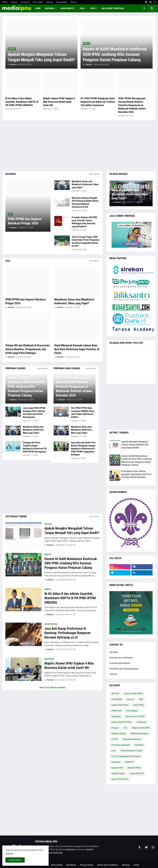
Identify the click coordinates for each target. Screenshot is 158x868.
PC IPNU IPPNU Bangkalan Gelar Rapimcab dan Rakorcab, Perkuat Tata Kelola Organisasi (98, 102)
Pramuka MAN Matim (120, 663)
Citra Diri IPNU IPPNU (133, 694)
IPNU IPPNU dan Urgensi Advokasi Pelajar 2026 (25, 221)
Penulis (73, 2)
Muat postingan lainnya (52, 688)
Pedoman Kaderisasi (132, 739)
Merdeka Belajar (118, 734)
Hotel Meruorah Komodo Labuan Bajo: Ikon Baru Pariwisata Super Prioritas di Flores (77, 349)
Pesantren (139, 745)
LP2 (125, 728)
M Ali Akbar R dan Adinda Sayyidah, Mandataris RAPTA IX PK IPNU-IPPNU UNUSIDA (22, 102)
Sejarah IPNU (117, 768)
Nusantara (71, 850)
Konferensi (141, 722)
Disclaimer (71, 865)
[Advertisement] (79, 146)
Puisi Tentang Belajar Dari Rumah (126, 756)
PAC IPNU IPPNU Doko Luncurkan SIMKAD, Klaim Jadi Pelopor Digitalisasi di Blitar (83, 413)
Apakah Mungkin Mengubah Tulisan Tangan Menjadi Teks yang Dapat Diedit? (41, 57)
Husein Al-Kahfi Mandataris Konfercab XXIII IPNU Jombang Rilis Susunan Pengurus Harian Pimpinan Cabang (115, 54)
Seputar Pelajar (118, 773)
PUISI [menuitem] (93, 8)
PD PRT (115, 739)
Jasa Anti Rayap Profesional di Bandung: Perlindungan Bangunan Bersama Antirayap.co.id (68, 633)
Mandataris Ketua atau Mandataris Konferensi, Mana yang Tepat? (85, 184)
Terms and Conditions (107, 865)
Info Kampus (132, 711)
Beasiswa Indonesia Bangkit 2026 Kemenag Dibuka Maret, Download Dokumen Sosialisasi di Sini (85, 202)
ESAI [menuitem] (82, 8)
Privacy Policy (87, 865)
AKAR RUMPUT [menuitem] (67, 8)
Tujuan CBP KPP (137, 773)
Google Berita (62, 2)
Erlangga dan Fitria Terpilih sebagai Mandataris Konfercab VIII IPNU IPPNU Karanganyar (35, 447)
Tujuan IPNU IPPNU (120, 779)
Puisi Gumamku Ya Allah (131, 751)
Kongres (115, 728)
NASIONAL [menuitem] (50, 8)
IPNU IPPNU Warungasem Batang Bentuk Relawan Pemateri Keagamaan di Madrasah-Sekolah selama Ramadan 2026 (132, 105)
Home (5, 2)
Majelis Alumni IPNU (141, 728)
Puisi (114, 751)
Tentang (14, 2)
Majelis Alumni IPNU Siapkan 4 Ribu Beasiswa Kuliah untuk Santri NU (59, 102)
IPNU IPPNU (138, 705)
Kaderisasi (116, 716)
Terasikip (114, 652)
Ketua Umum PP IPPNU (122, 722)
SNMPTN (129, 762)
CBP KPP (115, 694)
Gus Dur (131, 699)
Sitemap (49, 2)
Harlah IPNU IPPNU (120, 705)
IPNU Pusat (116, 711)
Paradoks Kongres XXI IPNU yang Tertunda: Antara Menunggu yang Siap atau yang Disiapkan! (84, 222)
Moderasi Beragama (139, 734)
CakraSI (113, 674)
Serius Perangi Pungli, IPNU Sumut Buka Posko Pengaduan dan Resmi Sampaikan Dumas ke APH (86, 241)
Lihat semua (94, 174)
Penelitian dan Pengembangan (124, 669)
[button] (144, 8)
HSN (141, 699)
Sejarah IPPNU (134, 768)
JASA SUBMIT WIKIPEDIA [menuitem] (113, 8)
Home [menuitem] (38, 8)
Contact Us (25, 2)
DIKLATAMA (117, 699)
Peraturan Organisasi (121, 745)
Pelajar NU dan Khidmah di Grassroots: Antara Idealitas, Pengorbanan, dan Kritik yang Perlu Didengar (28, 349)
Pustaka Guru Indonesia (121, 658)
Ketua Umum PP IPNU (135, 716)
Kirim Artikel (38, 2)
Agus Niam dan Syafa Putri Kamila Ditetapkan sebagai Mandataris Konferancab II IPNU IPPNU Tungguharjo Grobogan (83, 449)
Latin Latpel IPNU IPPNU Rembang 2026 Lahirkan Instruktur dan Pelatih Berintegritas (34, 413)
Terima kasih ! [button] (15, 860)
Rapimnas (116, 762)
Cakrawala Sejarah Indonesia (49, 853)
